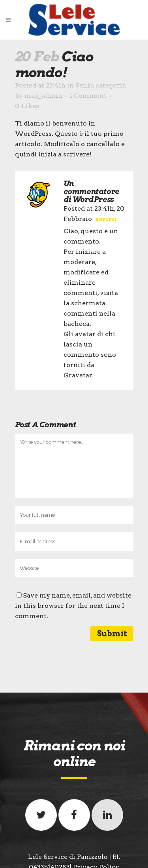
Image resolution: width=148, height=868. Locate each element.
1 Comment (88, 96)
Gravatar (78, 375)
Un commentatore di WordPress (91, 191)
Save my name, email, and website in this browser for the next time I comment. (73, 606)
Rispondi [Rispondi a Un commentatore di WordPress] (106, 220)
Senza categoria (101, 85)
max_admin (43, 96)
